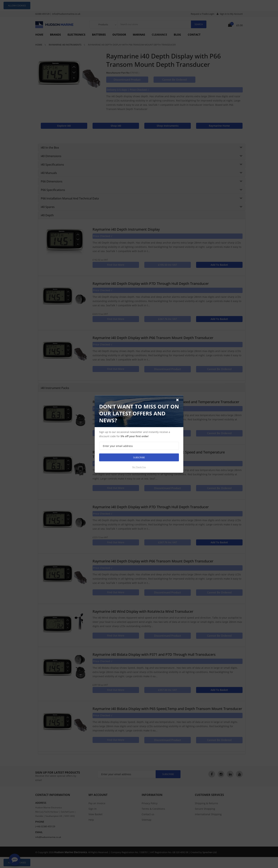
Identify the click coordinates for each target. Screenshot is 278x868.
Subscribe (139, 457)
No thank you (139, 467)
